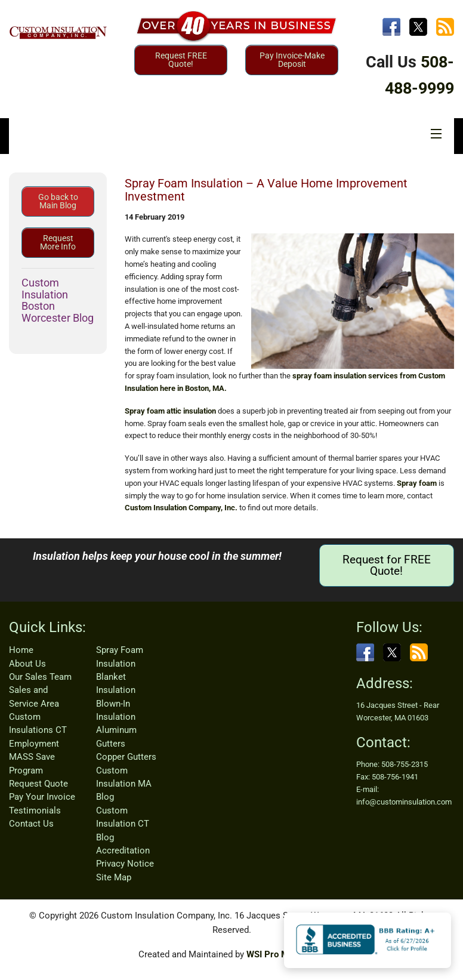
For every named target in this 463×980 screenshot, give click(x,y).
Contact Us (31, 824)
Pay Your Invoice (42, 797)
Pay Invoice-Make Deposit (292, 60)
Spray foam (417, 483)
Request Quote (38, 784)
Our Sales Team (40, 677)
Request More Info (58, 242)
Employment (34, 744)
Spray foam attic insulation (170, 411)
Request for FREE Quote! (387, 565)
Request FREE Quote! (181, 60)
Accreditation (123, 850)
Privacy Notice (125, 864)
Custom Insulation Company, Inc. (181, 508)
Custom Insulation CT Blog (123, 824)
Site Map (114, 877)
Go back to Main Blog (58, 201)
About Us (27, 664)
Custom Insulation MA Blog (124, 784)
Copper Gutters (126, 757)
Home (21, 650)
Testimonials (35, 810)
